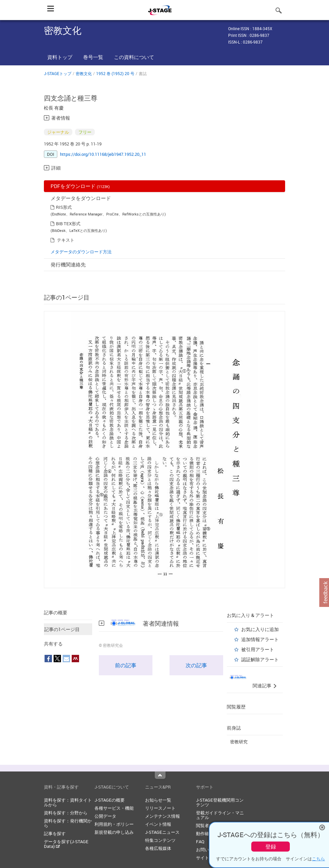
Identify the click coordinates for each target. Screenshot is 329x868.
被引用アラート (258, 649)
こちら (318, 859)
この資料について (134, 57)
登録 (271, 847)
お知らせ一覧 (158, 800)
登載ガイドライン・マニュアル (220, 815)
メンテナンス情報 (162, 816)
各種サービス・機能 (114, 808)
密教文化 (84, 73)
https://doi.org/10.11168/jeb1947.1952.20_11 (103, 154)
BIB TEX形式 (68, 224)
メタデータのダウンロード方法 (81, 252)
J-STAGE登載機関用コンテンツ (220, 802)
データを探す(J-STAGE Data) (66, 844)
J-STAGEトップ (58, 73)
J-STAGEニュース (162, 832)
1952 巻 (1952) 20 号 (115, 73)
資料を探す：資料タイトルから (68, 802)
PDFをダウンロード (80, 186)
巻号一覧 (93, 57)
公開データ (105, 816)
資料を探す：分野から (66, 813)
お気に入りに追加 (260, 629)
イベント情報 (158, 824)
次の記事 (196, 665)
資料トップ (60, 57)
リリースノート (160, 808)
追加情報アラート (260, 639)
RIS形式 (64, 207)
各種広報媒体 (158, 848)
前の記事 (126, 665)
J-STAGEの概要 (110, 800)
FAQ (200, 842)
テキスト (66, 240)
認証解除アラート (260, 659)
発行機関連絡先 (68, 264)
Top (160, 775)
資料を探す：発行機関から (68, 823)
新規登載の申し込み (114, 832)
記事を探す (55, 833)
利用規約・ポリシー (114, 824)
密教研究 (239, 742)
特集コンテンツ (160, 840)
